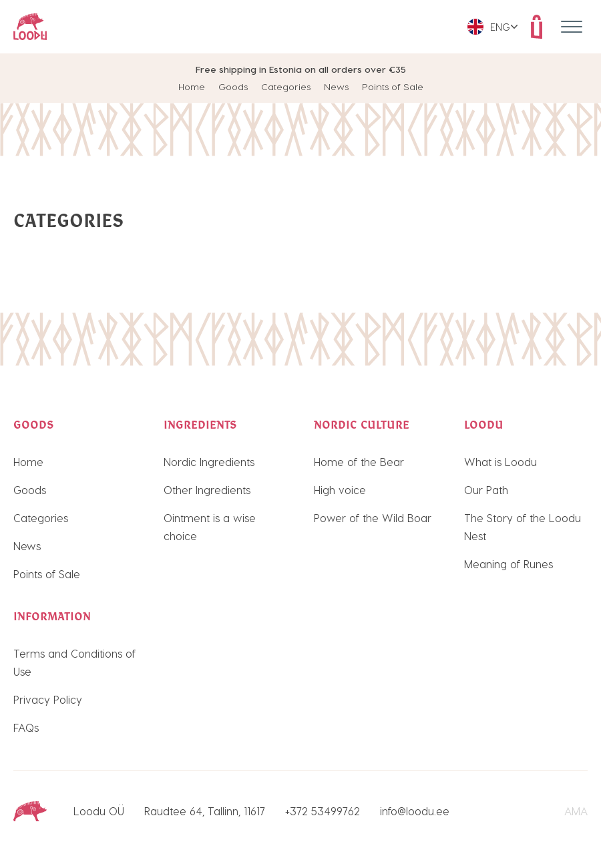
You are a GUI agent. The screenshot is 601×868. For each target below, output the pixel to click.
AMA (576, 811)
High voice (340, 490)
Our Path (486, 490)
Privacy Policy (48, 699)
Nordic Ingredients (209, 462)
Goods (233, 86)
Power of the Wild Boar (373, 518)
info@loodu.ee (415, 811)
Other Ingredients (207, 490)
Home (192, 86)
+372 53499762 (323, 811)
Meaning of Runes (509, 564)
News (336, 86)
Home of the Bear (359, 462)
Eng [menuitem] (500, 27)
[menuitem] (492, 27)
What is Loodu (500, 462)
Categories (286, 86)
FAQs (26, 727)
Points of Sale (393, 86)
